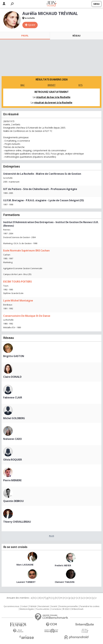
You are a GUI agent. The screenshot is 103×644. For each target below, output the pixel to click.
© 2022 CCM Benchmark (73, 609)
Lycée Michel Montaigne (18, 301)
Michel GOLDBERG (14, 418)
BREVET (52, 85)
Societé (54, 606)
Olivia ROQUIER (12, 460)
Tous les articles (42, 609)
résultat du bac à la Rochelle (53, 97)
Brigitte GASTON (14, 356)
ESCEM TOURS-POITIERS (17, 282)
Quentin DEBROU (13, 501)
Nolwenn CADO (13, 439)
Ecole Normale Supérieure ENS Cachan (26, 250)
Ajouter (32, 25)
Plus (52, 536)
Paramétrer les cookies (90, 606)
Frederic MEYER (63, 565)
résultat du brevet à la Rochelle (53, 103)
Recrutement (44, 606)
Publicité (33, 606)
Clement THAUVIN (65, 582)
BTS (80, 85)
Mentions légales (27, 609)
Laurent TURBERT (26, 582)
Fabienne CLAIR (13, 397)
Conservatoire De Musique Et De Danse (27, 316)
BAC (23, 85)
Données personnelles (69, 606)
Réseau (76, 36)
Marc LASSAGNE (25, 565)
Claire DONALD (12, 377)
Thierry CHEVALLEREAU (17, 522)
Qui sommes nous (11, 606)
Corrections (56, 609)
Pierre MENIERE (12, 480)
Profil (25, 36)
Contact (24, 606)
